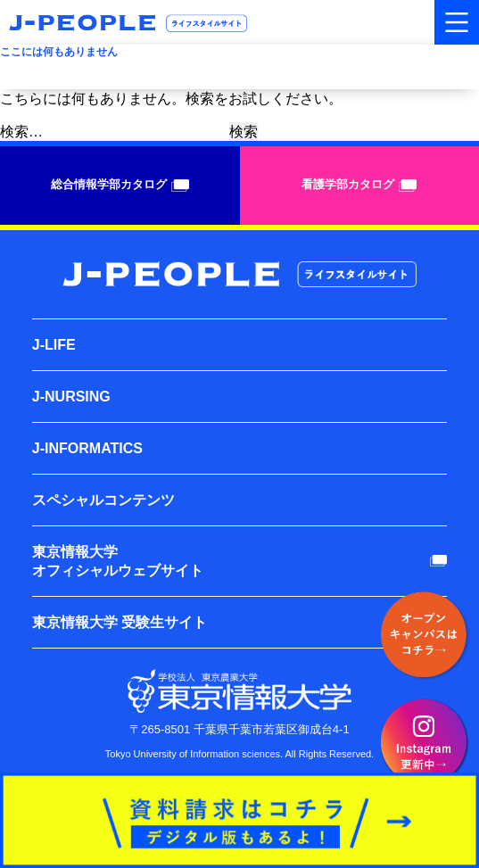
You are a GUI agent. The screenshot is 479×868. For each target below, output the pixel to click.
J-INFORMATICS (87, 448)
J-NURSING (71, 397)
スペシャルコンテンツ (103, 500)
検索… (21, 132)
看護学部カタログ (359, 185)
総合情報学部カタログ (120, 185)
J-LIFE (54, 345)
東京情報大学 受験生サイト (120, 622)
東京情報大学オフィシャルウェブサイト (118, 561)
